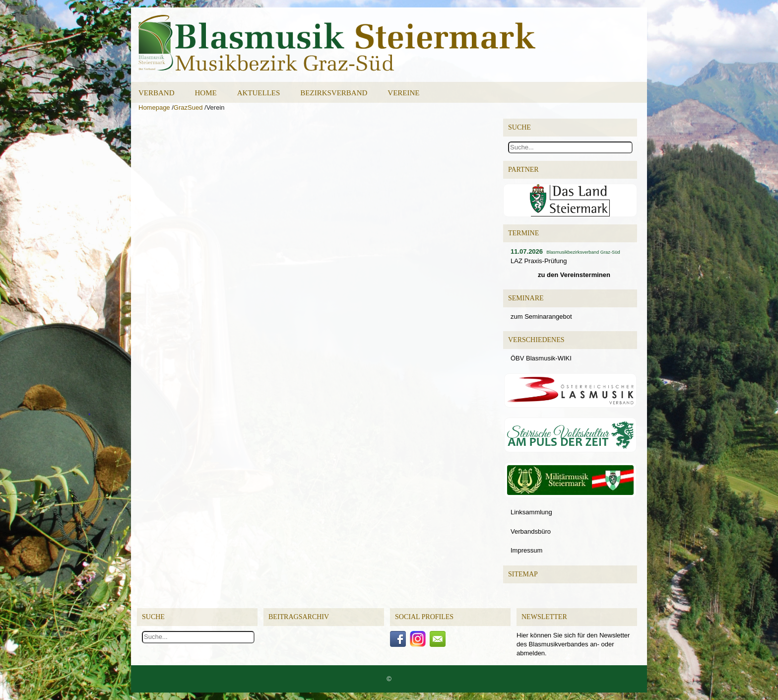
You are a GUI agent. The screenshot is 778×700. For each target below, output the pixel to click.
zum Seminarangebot (541, 316)
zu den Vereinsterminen (574, 275)
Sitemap (523, 574)
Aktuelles (259, 93)
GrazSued (188, 107)
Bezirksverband (334, 93)
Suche (153, 617)
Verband (157, 93)
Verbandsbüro (531, 531)
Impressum (526, 550)
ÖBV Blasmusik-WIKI (541, 358)
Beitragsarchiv (299, 617)
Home (206, 93)
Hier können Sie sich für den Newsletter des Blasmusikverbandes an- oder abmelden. (573, 644)
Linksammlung (531, 512)
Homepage (154, 107)
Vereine (403, 93)
